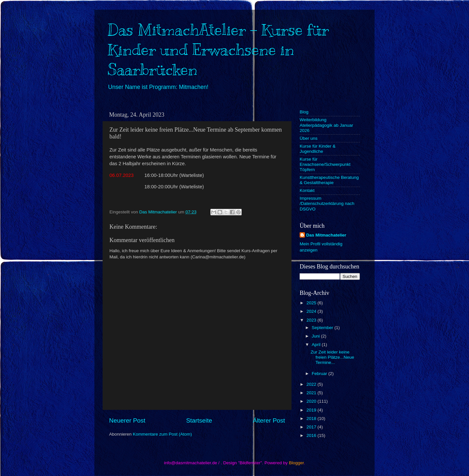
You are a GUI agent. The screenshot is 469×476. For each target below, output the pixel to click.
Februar (320, 374)
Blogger (296, 463)
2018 (312, 418)
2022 (312, 384)
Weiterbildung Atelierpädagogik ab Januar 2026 (326, 125)
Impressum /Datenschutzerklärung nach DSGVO (327, 203)
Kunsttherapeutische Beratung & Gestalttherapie (329, 180)
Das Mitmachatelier (326, 235)
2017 (312, 427)
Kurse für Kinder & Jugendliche (318, 149)
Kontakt (307, 190)
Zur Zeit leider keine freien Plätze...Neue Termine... (333, 357)
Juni (316, 336)
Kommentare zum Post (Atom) (163, 434)
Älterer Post (269, 420)
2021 (312, 393)
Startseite (199, 420)
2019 (312, 410)
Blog (304, 112)
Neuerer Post (127, 420)
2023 (312, 320)
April (317, 345)
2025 (312, 303)
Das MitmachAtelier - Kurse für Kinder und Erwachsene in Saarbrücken (218, 50)
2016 (312, 435)
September (323, 328)
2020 (312, 401)
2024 (312, 311)
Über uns (309, 138)
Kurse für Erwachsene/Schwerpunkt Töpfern (325, 164)
